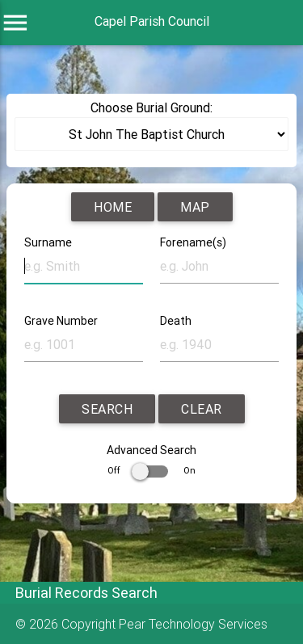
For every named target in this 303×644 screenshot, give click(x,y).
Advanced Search (151, 450)
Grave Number (61, 321)
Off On (151, 470)
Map (195, 207)
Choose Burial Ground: (151, 107)
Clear (202, 409)
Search (107, 409)
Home (113, 207)
